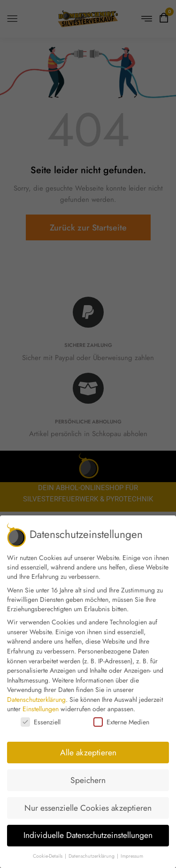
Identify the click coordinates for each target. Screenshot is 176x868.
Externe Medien (121, 722)
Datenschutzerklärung (36, 699)
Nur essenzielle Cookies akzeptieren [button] (88, 808)
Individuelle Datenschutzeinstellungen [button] (88, 835)
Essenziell (41, 722)
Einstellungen (41, 709)
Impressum (132, 856)
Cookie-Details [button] (48, 856)
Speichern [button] (88, 780)
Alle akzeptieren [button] (88, 753)
